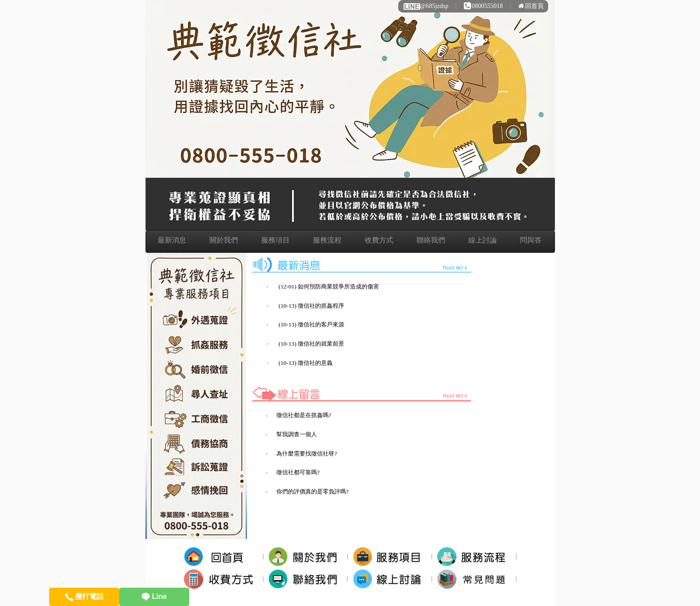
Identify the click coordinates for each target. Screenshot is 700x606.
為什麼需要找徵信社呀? (307, 453)
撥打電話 (84, 596)
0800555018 (483, 6)
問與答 (531, 240)
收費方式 (379, 240)
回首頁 (531, 6)
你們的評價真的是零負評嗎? (312, 491)
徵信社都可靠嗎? (298, 472)
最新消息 (172, 240)
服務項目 (275, 240)
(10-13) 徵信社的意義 (306, 363)
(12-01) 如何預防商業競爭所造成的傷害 (329, 286)
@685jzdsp (425, 6)
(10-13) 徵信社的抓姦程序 (311, 306)
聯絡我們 (431, 240)
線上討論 (483, 240)
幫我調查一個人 (297, 434)
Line (154, 596)
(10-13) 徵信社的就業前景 (311, 344)
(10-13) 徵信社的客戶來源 (311, 324)
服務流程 (327, 240)
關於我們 (224, 240)
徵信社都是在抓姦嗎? (304, 415)
